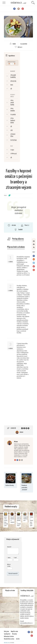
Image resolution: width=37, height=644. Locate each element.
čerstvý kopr (14, 140)
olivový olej (13, 81)
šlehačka (13, 111)
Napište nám (14, 631)
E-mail (15, 558)
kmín (12, 85)
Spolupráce (7, 634)
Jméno (9, 558)
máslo (14, 115)
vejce (13, 150)
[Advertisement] (18, 404)
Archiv (18, 639)
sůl (11, 89)
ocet (16, 154)
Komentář (13, 428)
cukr (12, 130)
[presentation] (17, 579)
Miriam (21, 432)
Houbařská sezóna (9, 639)
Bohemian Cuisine (9, 636)
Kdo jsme (6, 631)
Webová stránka (9, 565)
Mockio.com (7, 643)
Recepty (15, 634)
